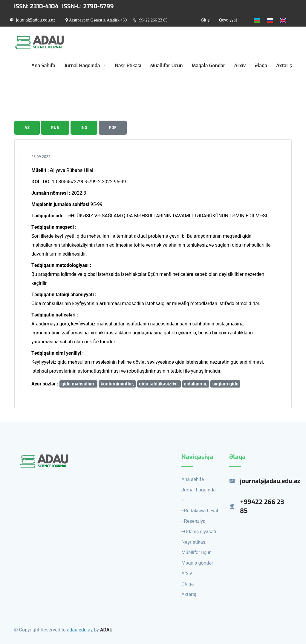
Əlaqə (261, 66)
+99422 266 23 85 (152, 20)
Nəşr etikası (128, 66)
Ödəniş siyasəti (200, 532)
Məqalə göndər (208, 66)
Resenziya (195, 521)
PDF (113, 128)
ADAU (106, 630)
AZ (27, 128)
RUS (55, 128)
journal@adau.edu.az (36, 20)
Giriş (205, 20)
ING (84, 128)
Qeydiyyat (228, 20)
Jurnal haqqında (85, 66)
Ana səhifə (43, 66)
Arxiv (240, 66)
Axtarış (284, 66)
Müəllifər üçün (166, 66)
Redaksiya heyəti (202, 511)
